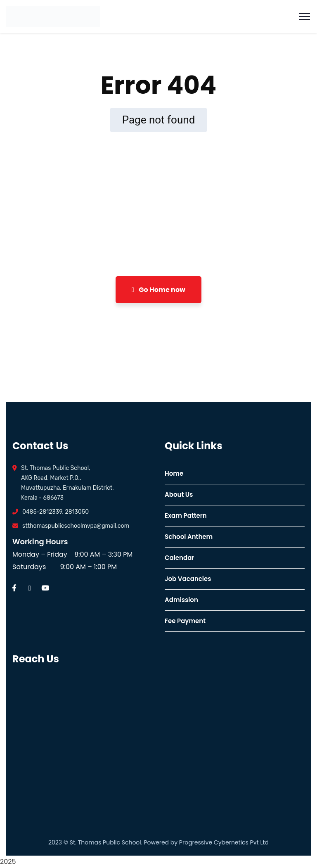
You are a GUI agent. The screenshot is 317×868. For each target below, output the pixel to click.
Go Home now (158, 290)
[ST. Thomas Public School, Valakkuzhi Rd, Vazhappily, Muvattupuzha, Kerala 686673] (82, 738)
